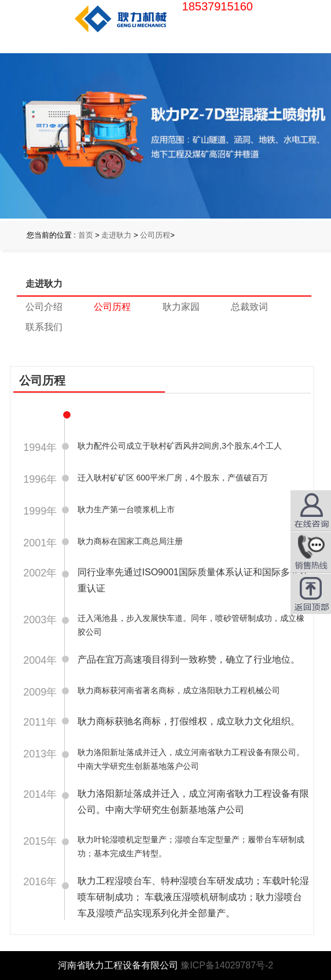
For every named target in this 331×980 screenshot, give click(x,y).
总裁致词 (249, 307)
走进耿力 (116, 235)
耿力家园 (181, 307)
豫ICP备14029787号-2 (227, 965)
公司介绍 (44, 307)
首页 (86, 235)
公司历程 (155, 235)
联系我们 (44, 327)
